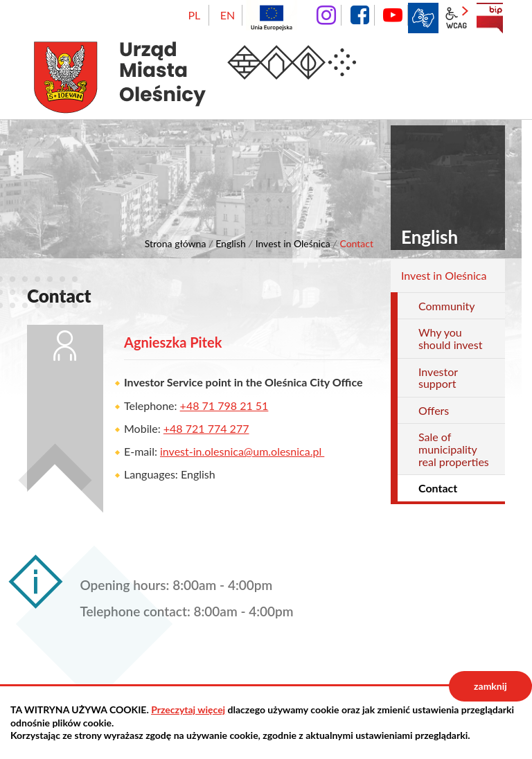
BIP (490, 18)
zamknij (490, 686)
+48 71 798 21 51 (224, 405)
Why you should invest (450, 338)
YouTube (393, 15)
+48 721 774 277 (206, 428)
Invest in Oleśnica (293, 243)
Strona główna (176, 243)
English (231, 243)
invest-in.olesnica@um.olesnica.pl (242, 451)
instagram (326, 15)
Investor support (438, 378)
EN (228, 15)
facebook (360, 15)
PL (194, 15)
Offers (434, 410)
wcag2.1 (456, 18)
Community (447, 306)
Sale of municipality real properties (454, 449)
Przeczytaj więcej (188, 709)
